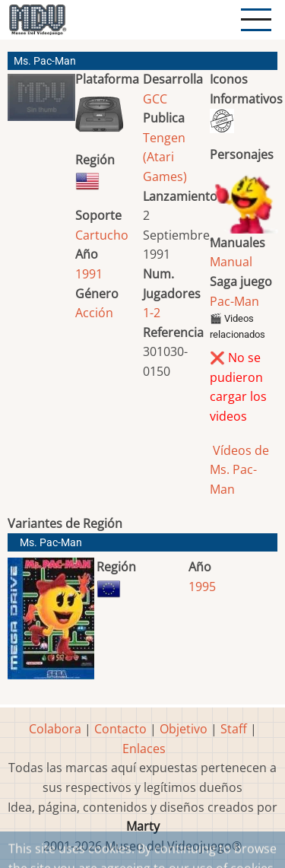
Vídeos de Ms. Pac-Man (239, 470)
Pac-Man (234, 301)
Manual (231, 262)
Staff (234, 729)
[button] (41, 103)
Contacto (120, 729)
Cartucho (102, 235)
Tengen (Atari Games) (165, 157)
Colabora (55, 729)
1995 (202, 587)
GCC (155, 99)
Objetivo (184, 729)
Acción (94, 313)
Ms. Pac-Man (51, 543)
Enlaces (144, 749)
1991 (89, 274)
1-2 (152, 313)
